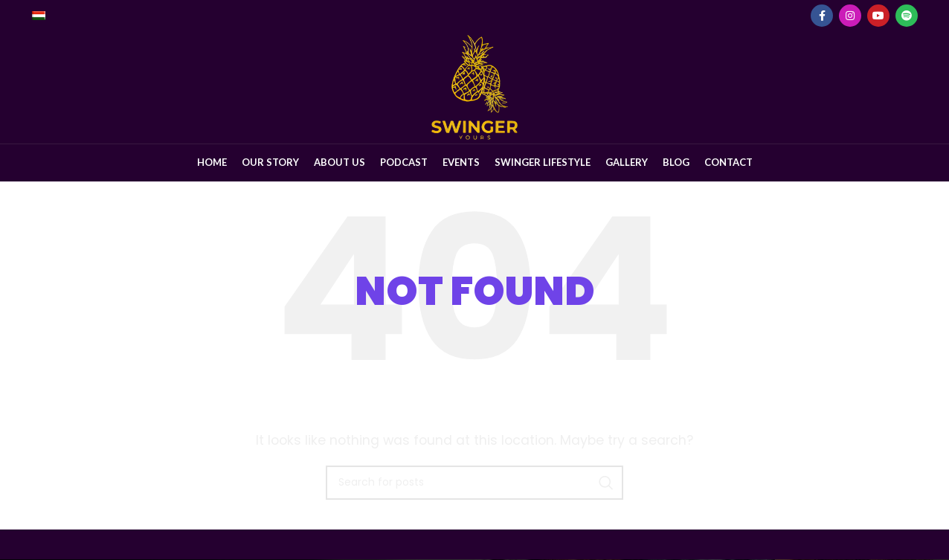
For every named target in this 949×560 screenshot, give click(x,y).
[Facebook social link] (822, 16)
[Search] (474, 483)
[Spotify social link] (907, 16)
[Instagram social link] (850, 16)
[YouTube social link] (878, 16)
